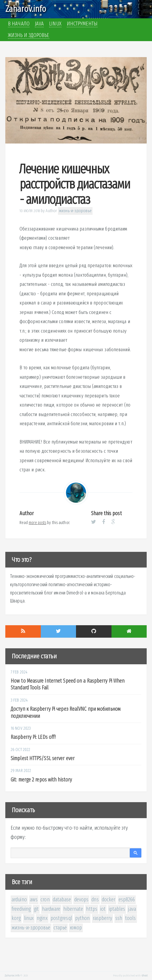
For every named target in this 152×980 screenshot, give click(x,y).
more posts (37, 523)
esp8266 (127, 900)
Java (39, 24)
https (92, 909)
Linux (55, 24)
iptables (117, 909)
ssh (119, 918)
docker (109, 900)
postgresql (61, 918)
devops (81, 900)
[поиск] (70, 853)
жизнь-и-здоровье (75, 211)
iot (103, 909)
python (83, 918)
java (132, 909)
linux (29, 918)
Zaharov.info (26, 9)
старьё (60, 928)
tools (131, 918)
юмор (76, 928)
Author (51, 211)
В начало (19, 24)
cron (45, 900)
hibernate (73, 909)
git (36, 909)
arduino (19, 900)
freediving (21, 909)
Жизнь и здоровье (29, 35)
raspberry (103, 918)
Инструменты (82, 24)
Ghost (145, 976)
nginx (42, 918)
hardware (51, 909)
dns (95, 900)
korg (16, 918)
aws (34, 900)
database (62, 900)
